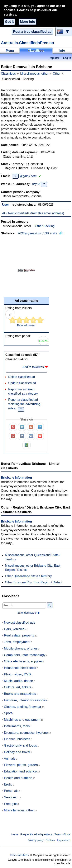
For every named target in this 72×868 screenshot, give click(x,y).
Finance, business (17, 739)
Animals (10, 759)
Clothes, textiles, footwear (23, 707)
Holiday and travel (17, 752)
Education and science (20, 771)
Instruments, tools (17, 726)
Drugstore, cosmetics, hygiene (26, 733)
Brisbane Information (16, 478)
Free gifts (11, 804)
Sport (8, 713)
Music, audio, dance (19, 681)
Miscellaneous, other (34, 74)
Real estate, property (19, 635)
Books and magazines (20, 694)
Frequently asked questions (36, 835)
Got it (9, 22)
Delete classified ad (22, 377)
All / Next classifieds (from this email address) (33, 213)
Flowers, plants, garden (21, 765)
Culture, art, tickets (18, 687)
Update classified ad (22, 383)
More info (28, 22)
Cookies (50, 840)
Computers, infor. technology (25, 655)
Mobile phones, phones (21, 648)
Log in (67, 58)
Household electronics (20, 668)
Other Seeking (45, 226)
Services (10, 797)
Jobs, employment (17, 642)
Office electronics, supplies (23, 661)
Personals (11, 791)
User (6, 205)
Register (54, 58)
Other (57, 74)
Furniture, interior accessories (25, 700)
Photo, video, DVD (17, 674)
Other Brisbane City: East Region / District (34, 582)
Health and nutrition (18, 778)
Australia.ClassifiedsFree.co (27, 43)
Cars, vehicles (14, 629)
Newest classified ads (20, 623)
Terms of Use (62, 835)
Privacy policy (36, 840)
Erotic (8, 784)
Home (15, 835)
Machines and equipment (22, 720)
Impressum (64, 840)
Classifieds (8, 74)
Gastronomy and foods (21, 746)
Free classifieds (20, 855)
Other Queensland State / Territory (28, 576)
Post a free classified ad (32, 32)
